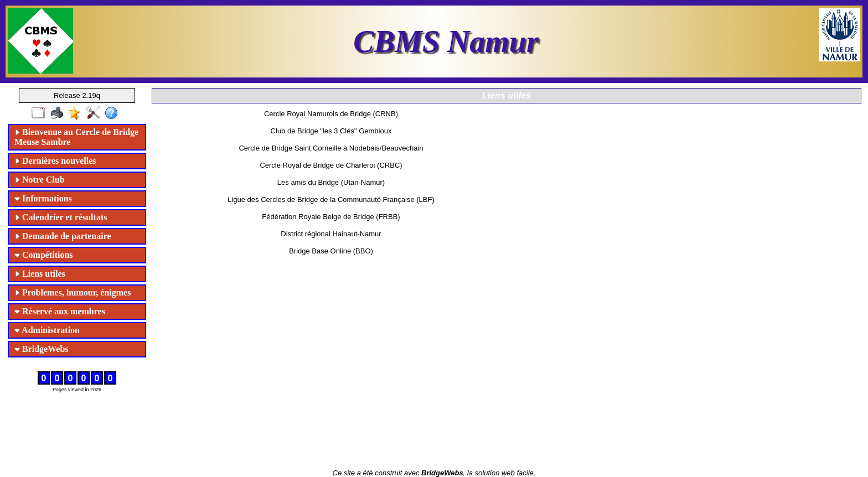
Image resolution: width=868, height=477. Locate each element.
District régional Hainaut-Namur (331, 234)
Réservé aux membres (60, 311)
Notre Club (40, 180)
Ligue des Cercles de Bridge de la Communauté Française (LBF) (331, 199)
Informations (43, 198)
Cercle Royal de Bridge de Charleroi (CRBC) (331, 165)
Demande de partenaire (63, 236)
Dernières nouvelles (55, 161)
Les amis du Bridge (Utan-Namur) (331, 182)
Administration (47, 330)
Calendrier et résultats (61, 217)
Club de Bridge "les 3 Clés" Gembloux (331, 131)
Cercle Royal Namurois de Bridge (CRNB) (331, 114)
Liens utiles (40, 274)
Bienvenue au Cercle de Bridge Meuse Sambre (76, 137)
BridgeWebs (42, 349)
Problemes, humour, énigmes (73, 292)
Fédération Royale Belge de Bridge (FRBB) (331, 217)
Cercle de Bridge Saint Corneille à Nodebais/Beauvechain (331, 148)
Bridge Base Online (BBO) (331, 251)
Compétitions (44, 255)
